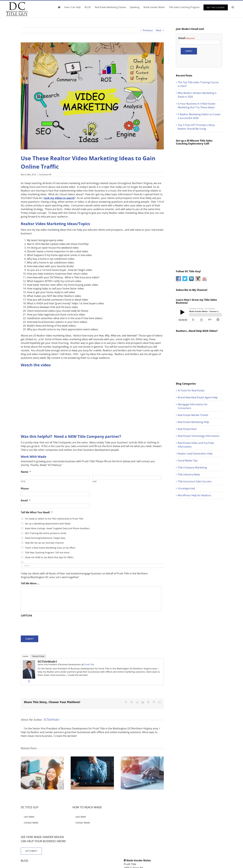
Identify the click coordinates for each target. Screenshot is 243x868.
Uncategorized (186, 488)
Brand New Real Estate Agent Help (198, 397)
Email (26, 501)
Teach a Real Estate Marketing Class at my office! (50, 548)
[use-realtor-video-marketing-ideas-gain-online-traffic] (92, 96)
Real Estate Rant (187, 429)
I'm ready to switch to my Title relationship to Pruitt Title (54, 519)
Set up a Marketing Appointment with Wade (48, 524)
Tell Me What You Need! (37, 512)
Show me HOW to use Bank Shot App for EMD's (49, 557)
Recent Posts (38, 656)
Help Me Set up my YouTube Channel (44, 543)
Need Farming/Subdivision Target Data (45, 538)
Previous (148, 30)
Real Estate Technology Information (199, 436)
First (23, 481)
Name (26, 472)
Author (25, 656)
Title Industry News (189, 474)
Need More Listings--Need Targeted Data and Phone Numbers (57, 528)
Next (159, 30)
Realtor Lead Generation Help (195, 454)
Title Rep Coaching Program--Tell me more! (47, 552)
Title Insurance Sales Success (195, 481)
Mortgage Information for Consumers (193, 406)
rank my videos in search (59, 198)
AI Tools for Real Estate (191, 390)
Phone (25, 489)
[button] (233, 7)
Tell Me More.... (30, 583)
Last (95, 481)
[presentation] (44, 625)
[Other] (93, 566)
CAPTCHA (26, 616)
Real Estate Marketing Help (193, 422)
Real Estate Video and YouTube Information (196, 445)
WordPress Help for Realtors (194, 495)
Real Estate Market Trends (193, 415)
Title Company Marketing (192, 467)
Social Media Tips (188, 461)
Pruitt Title (89, 664)
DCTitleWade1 (47, 661)
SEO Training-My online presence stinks (46, 533)
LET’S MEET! (31, 851)
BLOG (24, 861)
